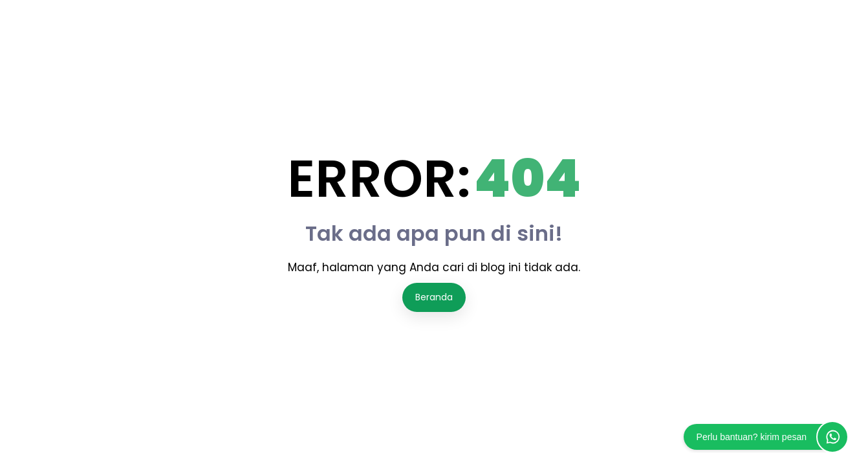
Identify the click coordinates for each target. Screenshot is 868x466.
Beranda (434, 297)
